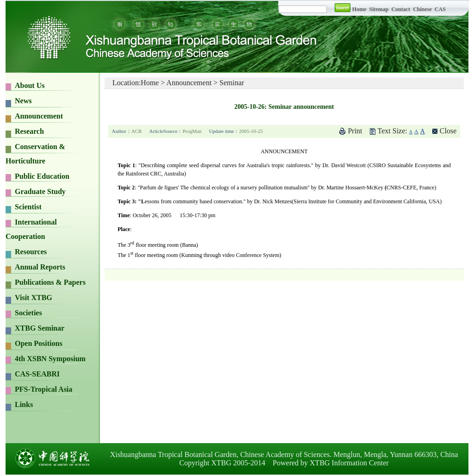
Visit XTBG (34, 297)
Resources (31, 252)
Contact (401, 9)
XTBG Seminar (40, 328)
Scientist (28, 207)
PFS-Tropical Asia (44, 389)
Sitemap (379, 9)
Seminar (232, 83)
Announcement (39, 116)
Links (24, 404)
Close (448, 131)
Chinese (422, 9)
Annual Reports (40, 267)
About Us (30, 85)
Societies (28, 313)
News (23, 101)
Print (355, 131)
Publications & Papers (50, 282)
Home (359, 9)
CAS (440, 9)
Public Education (42, 176)
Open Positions (39, 343)
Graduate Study (40, 191)
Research (29, 131)
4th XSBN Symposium (50, 359)
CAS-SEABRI (37, 374)
